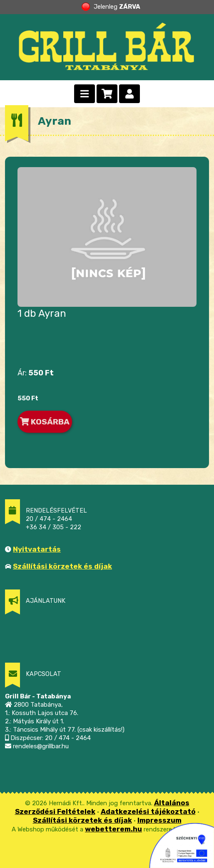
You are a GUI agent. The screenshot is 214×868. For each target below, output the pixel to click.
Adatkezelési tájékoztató (148, 811)
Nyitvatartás (37, 549)
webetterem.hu (113, 829)
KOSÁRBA (45, 422)
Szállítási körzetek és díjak (62, 566)
